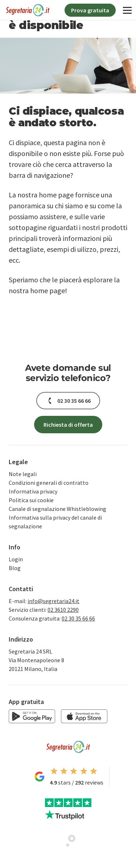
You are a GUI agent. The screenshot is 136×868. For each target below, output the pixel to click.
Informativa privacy (33, 491)
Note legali (23, 474)
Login (16, 559)
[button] (68, 401)
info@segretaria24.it (53, 601)
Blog (15, 568)
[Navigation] (127, 10)
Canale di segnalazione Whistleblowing (57, 509)
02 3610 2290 (63, 610)
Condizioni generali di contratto (49, 483)
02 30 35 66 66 (78, 618)
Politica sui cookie (31, 500)
